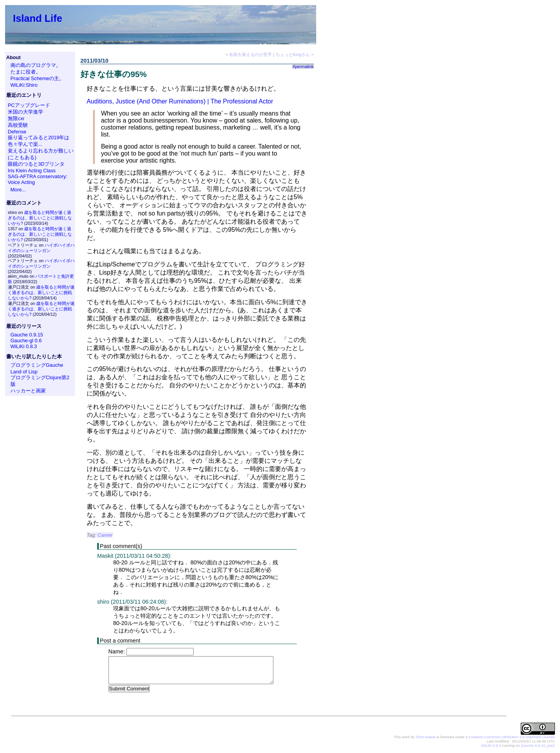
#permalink (303, 67)
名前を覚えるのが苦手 (250, 54)
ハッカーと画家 (28, 391)
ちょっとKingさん (293, 54)
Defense (17, 132)
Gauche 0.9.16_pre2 (538, 746)
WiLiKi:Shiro (24, 85)
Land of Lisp (24, 372)
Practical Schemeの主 (35, 78)
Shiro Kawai (426, 737)
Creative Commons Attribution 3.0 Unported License (512, 737)
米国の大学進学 (25, 112)
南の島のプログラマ (33, 65)
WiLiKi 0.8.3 (24, 346)
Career (105, 535)
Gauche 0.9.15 (27, 335)
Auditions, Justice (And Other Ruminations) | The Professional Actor (180, 101)
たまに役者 (23, 72)
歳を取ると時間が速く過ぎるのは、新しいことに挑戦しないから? (40, 218)
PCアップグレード (29, 105)
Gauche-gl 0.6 (26, 341)
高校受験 (18, 125)
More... (18, 190)
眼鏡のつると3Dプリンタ (36, 164)
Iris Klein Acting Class (32, 171)
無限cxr (16, 118)
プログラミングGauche (37, 365)
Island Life (38, 18)
